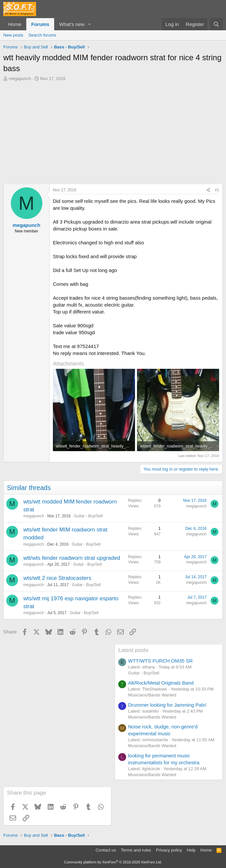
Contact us (106, 850)
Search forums (43, 35)
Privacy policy (169, 850)
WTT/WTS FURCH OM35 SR (160, 661)
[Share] (208, 190)
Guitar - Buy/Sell (88, 516)
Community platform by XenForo (113, 862)
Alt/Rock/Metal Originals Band (161, 683)
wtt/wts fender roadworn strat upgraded (72, 558)
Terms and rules (136, 850)
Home (15, 24)
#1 (217, 190)
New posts (13, 35)
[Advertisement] (113, 131)
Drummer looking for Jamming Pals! (167, 705)
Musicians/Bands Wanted (152, 695)
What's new (72, 24)
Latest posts (133, 650)
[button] (90, 24)
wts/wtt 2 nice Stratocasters (57, 578)
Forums (40, 24)
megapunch (20, 79)
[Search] (216, 24)
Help (191, 850)
